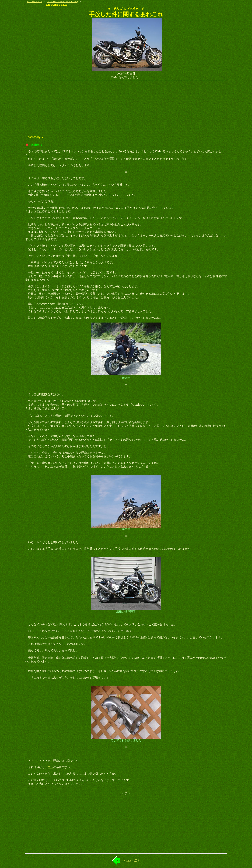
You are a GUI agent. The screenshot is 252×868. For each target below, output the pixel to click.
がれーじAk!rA (34, 1)
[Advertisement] (126, 108)
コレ (50, 767)
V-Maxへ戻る (130, 861)
